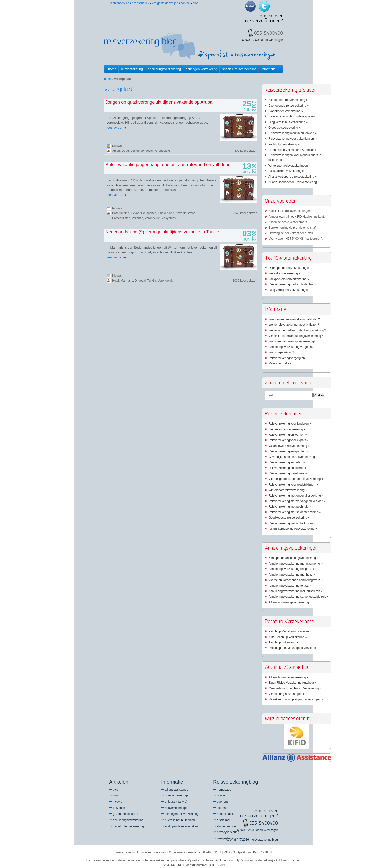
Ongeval (140, 281)
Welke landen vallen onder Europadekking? (297, 330)
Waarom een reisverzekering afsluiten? (294, 319)
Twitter (264, 6)
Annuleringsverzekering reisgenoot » (293, 569)
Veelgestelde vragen (165, 3)
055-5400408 (264, 823)
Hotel (116, 281)
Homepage (224, 790)
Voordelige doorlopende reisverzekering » (296, 479)
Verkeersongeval (142, 151)
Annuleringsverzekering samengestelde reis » (299, 597)
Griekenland (166, 213)
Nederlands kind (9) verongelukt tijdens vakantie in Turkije (162, 232)
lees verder (115, 127)
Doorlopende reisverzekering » (288, 106)
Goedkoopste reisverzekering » (289, 518)
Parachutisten (121, 218)
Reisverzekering (132, 69)
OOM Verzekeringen (177, 795)
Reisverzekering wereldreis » (288, 473)
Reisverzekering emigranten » (288, 451)
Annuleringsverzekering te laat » (290, 586)
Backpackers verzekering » (286, 171)
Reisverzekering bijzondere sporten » (293, 116)
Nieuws (117, 146)
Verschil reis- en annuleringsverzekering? (296, 336)
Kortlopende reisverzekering (183, 826)
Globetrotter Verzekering (128, 826)
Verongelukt (162, 151)
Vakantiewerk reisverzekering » (289, 446)
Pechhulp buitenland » (283, 642)
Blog (196, 3)
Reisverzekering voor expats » (288, 440)
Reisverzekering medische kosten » (292, 523)
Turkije (152, 281)
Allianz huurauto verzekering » (288, 677)
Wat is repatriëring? (281, 352)
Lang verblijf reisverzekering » (288, 122)
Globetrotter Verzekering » (286, 111)
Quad (125, 151)
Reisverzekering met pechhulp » (290, 507)
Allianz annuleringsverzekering (289, 602)
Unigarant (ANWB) (176, 802)
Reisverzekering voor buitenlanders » (293, 139)
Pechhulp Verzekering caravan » (290, 631)
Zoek (271, 395)
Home (112, 69)
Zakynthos (169, 218)
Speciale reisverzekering (239, 69)
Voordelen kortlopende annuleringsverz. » (296, 580)
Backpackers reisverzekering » (289, 279)
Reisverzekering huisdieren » (288, 468)
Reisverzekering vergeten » (287, 462)
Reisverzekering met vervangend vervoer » (297, 501)
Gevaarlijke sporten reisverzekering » (293, 457)
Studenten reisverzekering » (287, 429)
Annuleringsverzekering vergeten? (291, 347)
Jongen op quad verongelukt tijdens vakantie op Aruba (159, 102)
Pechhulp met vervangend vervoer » (292, 648)
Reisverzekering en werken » (288, 435)
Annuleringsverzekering (164, 69)
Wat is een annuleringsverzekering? (292, 341)
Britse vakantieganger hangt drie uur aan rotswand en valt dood (168, 165)
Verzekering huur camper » (286, 694)
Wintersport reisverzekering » (288, 490)
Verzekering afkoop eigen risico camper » (296, 699)
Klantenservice (120, 3)
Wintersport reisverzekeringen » (289, 166)
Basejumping (121, 213)
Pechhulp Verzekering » (284, 144)
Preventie (119, 808)
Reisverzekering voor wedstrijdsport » (293, 485)
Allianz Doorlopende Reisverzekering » (294, 182)
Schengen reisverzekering (182, 814)
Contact (186, 3)
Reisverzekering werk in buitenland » (292, 133)
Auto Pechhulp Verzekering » (288, 637)
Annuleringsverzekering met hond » (292, 575)
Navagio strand (186, 213)
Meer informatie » (280, 363)
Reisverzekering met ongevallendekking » (296, 496)
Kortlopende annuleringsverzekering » (293, 558)
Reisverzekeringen (177, 808)
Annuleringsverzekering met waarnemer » (296, 564)
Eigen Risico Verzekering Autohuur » (292, 150)
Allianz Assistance (176, 790)
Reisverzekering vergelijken (287, 358)
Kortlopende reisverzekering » (288, 100)
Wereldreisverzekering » (284, 273)
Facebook (250, 6)
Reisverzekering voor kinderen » (290, 424)
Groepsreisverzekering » (284, 128)
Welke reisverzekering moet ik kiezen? (294, 325)
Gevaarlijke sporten (144, 213)
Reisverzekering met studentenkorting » (295, 512)
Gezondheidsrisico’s (126, 814)
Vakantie (137, 218)
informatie (269, 69)
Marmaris (127, 281)
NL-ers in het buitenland (180, 820)
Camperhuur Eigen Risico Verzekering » (295, 688)
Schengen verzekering (202, 69)
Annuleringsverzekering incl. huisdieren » (296, 591)
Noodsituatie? (141, 3)
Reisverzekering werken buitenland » (293, 284)
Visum (117, 795)
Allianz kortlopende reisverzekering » (292, 177)
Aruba (116, 151)
